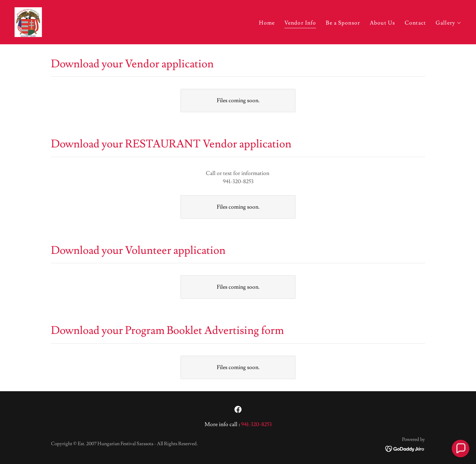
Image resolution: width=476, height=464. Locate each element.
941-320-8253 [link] (256, 424)
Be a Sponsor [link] (343, 23)
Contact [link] (415, 23)
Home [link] (267, 23)
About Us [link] (382, 23)
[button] (449, 23)
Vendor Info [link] (300, 23)
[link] (28, 21)
